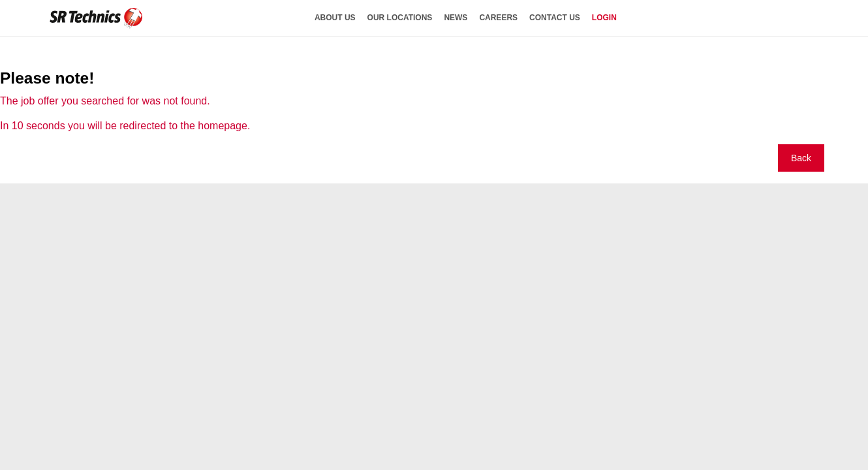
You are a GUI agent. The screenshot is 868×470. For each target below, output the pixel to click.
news (456, 18)
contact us (555, 18)
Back (801, 158)
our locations (400, 18)
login (604, 18)
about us (335, 18)
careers (498, 18)
